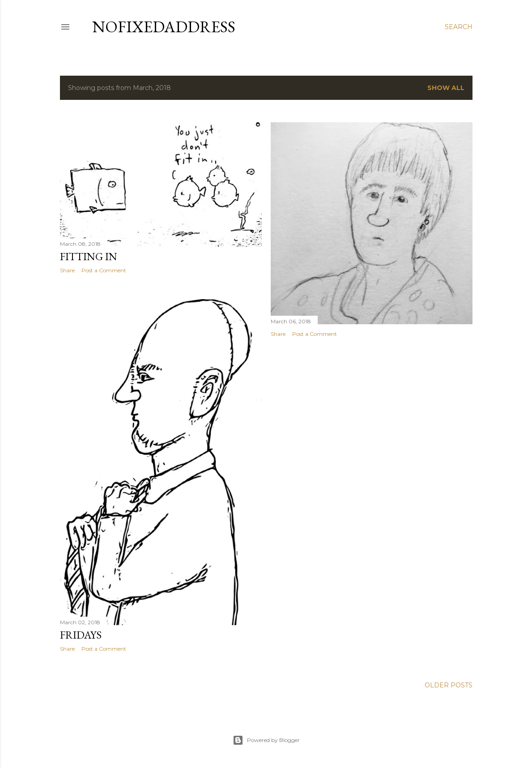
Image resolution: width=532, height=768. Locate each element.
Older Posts (449, 685)
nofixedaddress (164, 27)
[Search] (459, 27)
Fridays (81, 635)
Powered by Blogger (266, 740)
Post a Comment (104, 270)
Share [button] (67, 270)
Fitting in (89, 256)
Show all (446, 88)
